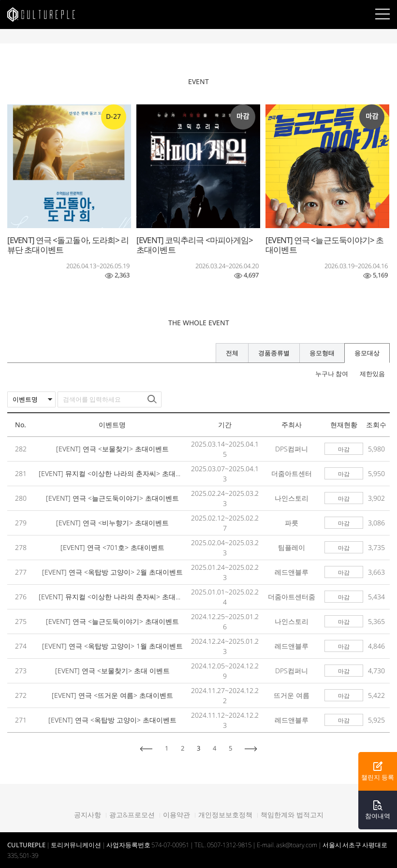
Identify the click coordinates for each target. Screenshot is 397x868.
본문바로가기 (0, 0)
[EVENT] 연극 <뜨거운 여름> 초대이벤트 (112, 695)
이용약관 (176, 815)
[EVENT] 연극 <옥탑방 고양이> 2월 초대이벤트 (112, 572)
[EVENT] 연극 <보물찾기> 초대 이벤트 (112, 671)
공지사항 (88, 815)
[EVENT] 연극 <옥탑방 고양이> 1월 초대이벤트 (112, 646)
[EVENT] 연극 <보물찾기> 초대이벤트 (112, 449)
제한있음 (372, 374)
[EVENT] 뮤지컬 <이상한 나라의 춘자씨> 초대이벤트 (112, 473)
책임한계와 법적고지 (292, 815)
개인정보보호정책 (225, 815)
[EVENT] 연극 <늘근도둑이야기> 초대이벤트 (112, 498)
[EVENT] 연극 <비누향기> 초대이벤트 (112, 523)
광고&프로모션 (132, 815)
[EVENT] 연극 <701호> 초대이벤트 (112, 547)
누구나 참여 (332, 374)
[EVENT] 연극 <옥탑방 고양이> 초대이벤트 (112, 720)
